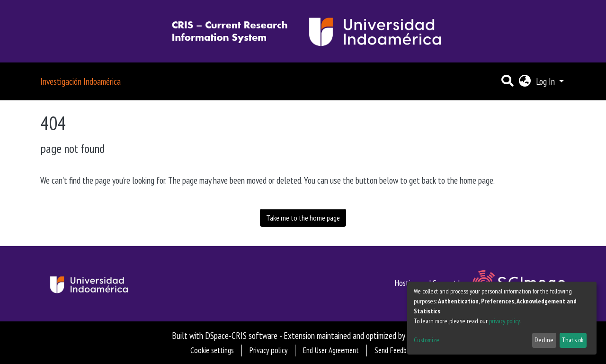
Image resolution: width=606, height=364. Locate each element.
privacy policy (504, 321)
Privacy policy (268, 350)
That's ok (573, 340)
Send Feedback (395, 350)
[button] (525, 82)
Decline (544, 340)
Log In (546, 81)
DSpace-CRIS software (241, 335)
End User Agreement (331, 350)
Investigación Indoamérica (80, 81)
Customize (427, 340)
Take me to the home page (303, 218)
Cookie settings (212, 350)
